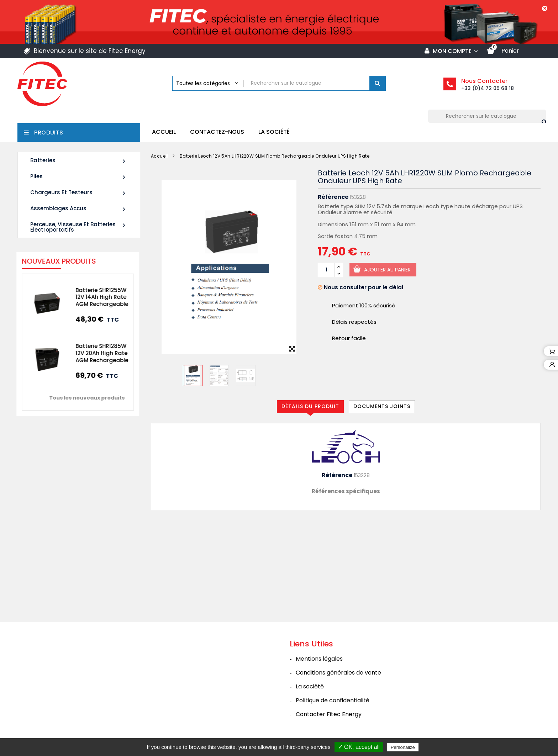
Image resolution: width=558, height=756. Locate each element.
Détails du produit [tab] (310, 406)
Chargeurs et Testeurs (79, 193)
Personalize (403, 747)
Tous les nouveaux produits (81, 398)
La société (274, 132)
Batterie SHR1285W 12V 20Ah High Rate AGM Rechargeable (96, 353)
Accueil (164, 132)
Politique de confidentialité (333, 700)
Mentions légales (319, 659)
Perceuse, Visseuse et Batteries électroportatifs (79, 227)
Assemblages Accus (79, 209)
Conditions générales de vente (338, 673)
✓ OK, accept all (359, 747)
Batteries (79, 161)
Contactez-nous (217, 132)
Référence (333, 197)
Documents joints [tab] (382, 406)
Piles (79, 177)
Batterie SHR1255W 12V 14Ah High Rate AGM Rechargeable (96, 297)
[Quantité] (326, 270)
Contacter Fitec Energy (329, 714)
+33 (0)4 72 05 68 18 (488, 88)
